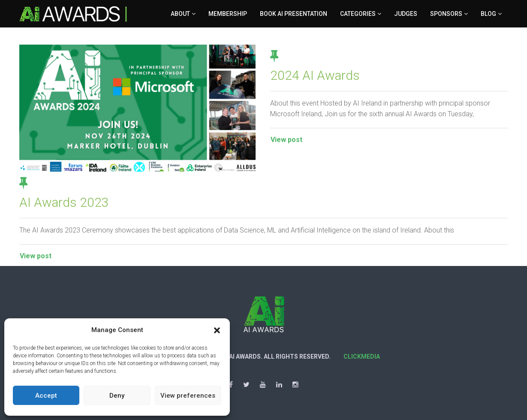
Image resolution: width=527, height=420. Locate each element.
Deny (117, 396)
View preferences (188, 396)
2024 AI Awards (315, 75)
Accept (46, 396)
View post (286, 140)
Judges (406, 14)
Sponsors (446, 14)
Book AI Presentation (294, 14)
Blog (488, 14)
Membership (228, 14)
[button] (217, 330)
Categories (358, 14)
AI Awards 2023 (64, 202)
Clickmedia (362, 357)
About (180, 14)
